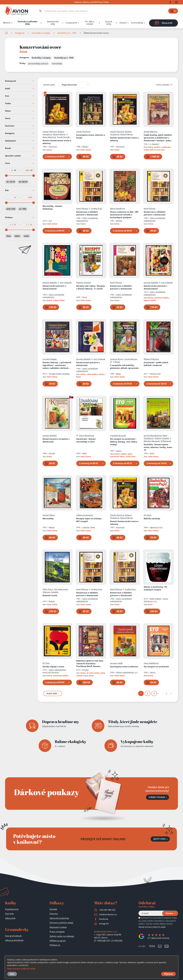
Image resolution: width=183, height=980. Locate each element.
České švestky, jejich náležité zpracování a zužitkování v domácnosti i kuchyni (159, 138)
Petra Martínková (87, 436)
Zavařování (156, 364)
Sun (50, 221)
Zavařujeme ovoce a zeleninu (124, 667)
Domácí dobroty (57, 365)
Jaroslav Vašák (116, 663)
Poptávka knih (12, 909)
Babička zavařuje (152, 519)
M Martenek (166, 441)
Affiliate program (58, 941)
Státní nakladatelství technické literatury (54, 671)
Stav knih (9, 914)
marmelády (57, 64)
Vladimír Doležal (84, 283)
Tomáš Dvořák (63, 137)
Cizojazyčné (71, 23)
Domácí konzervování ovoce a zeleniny (57, 142)
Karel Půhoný (82, 209)
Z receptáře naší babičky (124, 367)
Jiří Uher (46, 663)
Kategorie (20, 33)
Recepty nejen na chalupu (89, 520)
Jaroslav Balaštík (50, 283)
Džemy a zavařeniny (155, 588)
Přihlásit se (55, 945)
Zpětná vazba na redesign (62, 936)
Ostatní (123, 23)
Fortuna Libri (155, 374)
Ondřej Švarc (97, 209)
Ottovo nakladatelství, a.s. (127, 672)
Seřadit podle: (49, 85)
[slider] (6, 176)
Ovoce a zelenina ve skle (124, 215)
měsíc (26, 236)
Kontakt (53, 909)
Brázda (52, 601)
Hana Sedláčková (151, 663)
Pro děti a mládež (90, 23)
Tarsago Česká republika (59, 374)
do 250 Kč (23, 182)
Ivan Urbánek (66, 283)
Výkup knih (10, 918)
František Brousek (118, 436)
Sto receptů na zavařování (124, 442)
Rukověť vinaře (50, 595)
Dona (85, 297)
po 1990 (23, 209)
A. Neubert (155, 144)
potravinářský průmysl (38, 64)
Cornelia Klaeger (50, 359)
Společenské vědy (53, 23)
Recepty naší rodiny (91, 287)
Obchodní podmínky (59, 918)
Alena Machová (49, 137)
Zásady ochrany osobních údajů (152, 927)
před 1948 (11, 209)
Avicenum (53, 147)
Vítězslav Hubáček (50, 592)
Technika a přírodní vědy (27, 23)
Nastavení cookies (58, 927)
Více (12, 974)
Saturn (119, 451)
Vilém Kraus (48, 589)
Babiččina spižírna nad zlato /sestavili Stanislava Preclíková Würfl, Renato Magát (90, 664)
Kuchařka (158, 447)
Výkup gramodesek (14, 940)
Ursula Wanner (131, 359)
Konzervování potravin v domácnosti (88, 364)
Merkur (86, 147)
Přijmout (168, 974)
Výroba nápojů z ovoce (53, 667)
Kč (15, 170)
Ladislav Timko (89, 528)
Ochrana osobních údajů (61, 923)
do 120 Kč (11, 182)
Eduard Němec (59, 134)
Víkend (52, 528)
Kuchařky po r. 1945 (67, 33)
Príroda (52, 453)
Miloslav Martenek (152, 441)
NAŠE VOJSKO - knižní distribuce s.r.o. (156, 600)
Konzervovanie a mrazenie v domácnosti (56, 440)
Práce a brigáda (57, 932)
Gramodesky (137, 23)
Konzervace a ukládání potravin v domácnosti (87, 213)
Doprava (54, 914)
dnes (9, 236)
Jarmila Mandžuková (153, 436)
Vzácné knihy (109, 23)
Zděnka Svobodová (85, 515)
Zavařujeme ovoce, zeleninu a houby (91, 136)
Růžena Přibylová (151, 359)
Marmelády (52, 207)
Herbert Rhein (49, 515)
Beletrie (7, 23)
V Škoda (116, 362)
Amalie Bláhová (151, 132)
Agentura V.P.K (156, 528)
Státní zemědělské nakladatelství (87, 219)
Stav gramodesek (13, 936)
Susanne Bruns (117, 359)
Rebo (85, 453)
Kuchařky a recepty (41, 33)
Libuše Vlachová (50, 132)
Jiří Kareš (148, 515)
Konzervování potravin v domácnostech (54, 287)
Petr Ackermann (61, 589)
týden (17, 236)
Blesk (118, 374)
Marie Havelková (117, 209)
